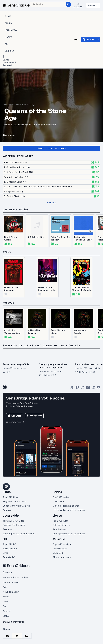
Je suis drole (59, 529)
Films (7, 492)
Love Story (58, 501)
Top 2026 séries (61, 497)
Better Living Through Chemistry (83, 238)
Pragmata (8, 529)
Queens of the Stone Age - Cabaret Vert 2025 (13, 289)
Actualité (7, 510)
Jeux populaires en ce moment (19, 534)
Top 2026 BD (9, 544)
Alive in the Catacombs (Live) (12, 332)
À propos (8, 573)
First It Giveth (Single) (11, 238)
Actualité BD (9, 557)
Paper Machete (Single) (58, 332)
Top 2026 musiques (63, 544)
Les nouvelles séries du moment (69, 510)
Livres (57, 516)
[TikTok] (88, 388)
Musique (59, 539)
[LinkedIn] (93, 388)
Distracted (58, 553)
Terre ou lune (10, 549)
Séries (57, 492)
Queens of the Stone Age (25, 105)
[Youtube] (99, 388)
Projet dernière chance (14, 501)
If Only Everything (36, 237)
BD (5, 539)
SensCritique (8, 105)
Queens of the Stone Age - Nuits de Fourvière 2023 (47, 289)
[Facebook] (77, 388)
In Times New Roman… (34, 332)
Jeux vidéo (11, 516)
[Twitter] (72, 388)
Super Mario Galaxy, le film (17, 506)
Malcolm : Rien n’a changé (66, 506)
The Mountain (60, 549)
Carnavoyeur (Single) (80, 332)
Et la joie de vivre (61, 525)
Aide (5, 587)
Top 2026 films (10, 497)
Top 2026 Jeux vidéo (13, 521)
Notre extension (11, 582)
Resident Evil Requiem (14, 525)
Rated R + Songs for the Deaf (60, 238)
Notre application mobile (15, 577)
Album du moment (62, 557)
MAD (5, 553)
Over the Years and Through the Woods (81, 289)
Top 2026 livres (60, 521)
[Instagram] (83, 388)
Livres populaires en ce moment (69, 534)
